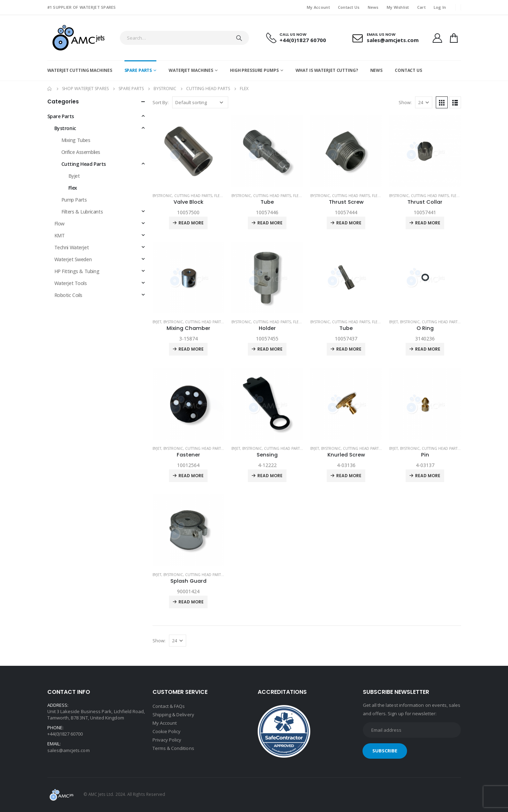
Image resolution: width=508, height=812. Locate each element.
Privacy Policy (167, 740)
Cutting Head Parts (193, 196)
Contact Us (349, 7)
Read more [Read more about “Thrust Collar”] (428, 223)
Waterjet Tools (71, 283)
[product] (188, 151)
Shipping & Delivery (173, 715)
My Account (318, 7)
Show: (405, 102)
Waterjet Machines (191, 70)
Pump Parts (74, 200)
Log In (440, 7)
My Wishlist (398, 7)
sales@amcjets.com (69, 750)
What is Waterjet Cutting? (327, 70)
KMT (60, 235)
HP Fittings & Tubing (77, 271)
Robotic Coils (69, 295)
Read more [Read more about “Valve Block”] (191, 223)
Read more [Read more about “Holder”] (270, 349)
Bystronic (162, 196)
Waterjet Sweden (73, 259)
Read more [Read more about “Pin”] (428, 476)
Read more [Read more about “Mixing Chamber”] (191, 349)
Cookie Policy (167, 731)
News (373, 7)
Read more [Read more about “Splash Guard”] (191, 602)
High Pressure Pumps (254, 70)
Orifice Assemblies (81, 152)
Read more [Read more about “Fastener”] (191, 476)
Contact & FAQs (169, 706)
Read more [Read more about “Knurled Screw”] (349, 476)
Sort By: (161, 102)
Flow (59, 224)
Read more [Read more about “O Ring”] (428, 349)
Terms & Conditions (173, 748)
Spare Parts (138, 70)
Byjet (157, 322)
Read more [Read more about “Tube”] (270, 223)
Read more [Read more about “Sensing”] (270, 476)
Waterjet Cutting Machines (80, 70)
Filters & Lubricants (82, 212)
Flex (218, 196)
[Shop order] (200, 102)
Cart (421, 7)
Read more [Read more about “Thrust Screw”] (349, 223)
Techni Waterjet (72, 247)
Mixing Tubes (76, 140)
